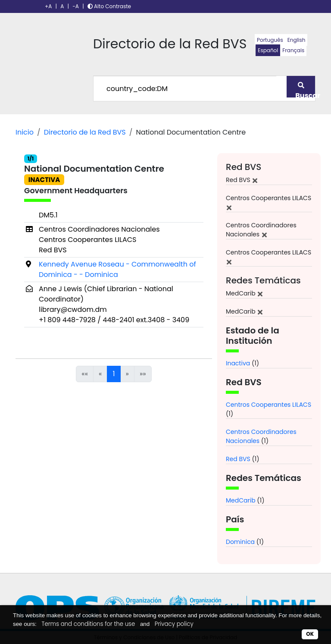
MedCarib (241, 500)
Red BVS (238, 459)
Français (293, 50)
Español (268, 50)
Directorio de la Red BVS (85, 132)
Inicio (25, 132)
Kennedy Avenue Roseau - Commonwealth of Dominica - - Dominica (117, 269)
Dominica (240, 542)
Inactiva (238, 363)
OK (310, 634)
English (297, 40)
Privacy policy (174, 624)
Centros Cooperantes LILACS (269, 405)
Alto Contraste (109, 6)
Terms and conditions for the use (89, 624)
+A (48, 6)
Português (270, 40)
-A (76, 6)
